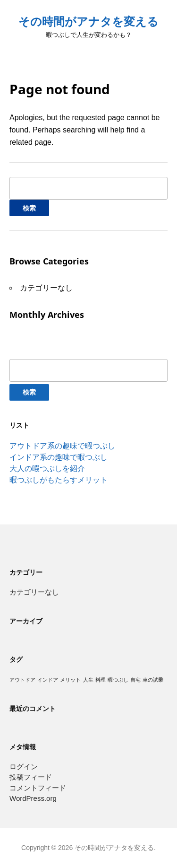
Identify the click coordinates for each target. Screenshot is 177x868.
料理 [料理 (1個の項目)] (101, 680)
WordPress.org (33, 798)
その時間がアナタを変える (88, 22)
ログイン (24, 767)
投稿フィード (31, 777)
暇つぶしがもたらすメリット (59, 480)
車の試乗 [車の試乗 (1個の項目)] (153, 680)
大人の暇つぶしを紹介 (47, 469)
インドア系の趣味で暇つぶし (59, 457)
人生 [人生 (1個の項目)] (88, 680)
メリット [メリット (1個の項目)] (70, 680)
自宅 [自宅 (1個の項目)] (135, 680)
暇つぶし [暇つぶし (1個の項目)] (118, 680)
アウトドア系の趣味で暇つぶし (62, 446)
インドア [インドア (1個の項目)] (48, 680)
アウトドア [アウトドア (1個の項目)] (22, 680)
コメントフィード (38, 788)
